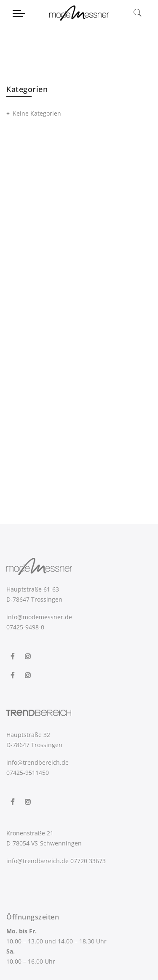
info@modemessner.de (39, 617)
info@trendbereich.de (37, 762)
